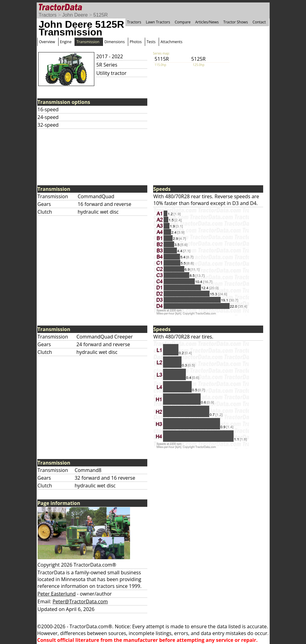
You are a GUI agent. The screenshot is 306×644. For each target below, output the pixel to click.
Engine (66, 42)
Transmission (88, 42)
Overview (47, 42)
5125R (101, 15)
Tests (151, 42)
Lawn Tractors (158, 22)
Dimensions (115, 42)
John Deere (75, 15)
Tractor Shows (236, 22)
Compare (183, 22)
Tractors (48, 15)
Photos (136, 42)
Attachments (171, 42)
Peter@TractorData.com (80, 601)
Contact (259, 22)
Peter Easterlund (57, 594)
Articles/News (207, 22)
